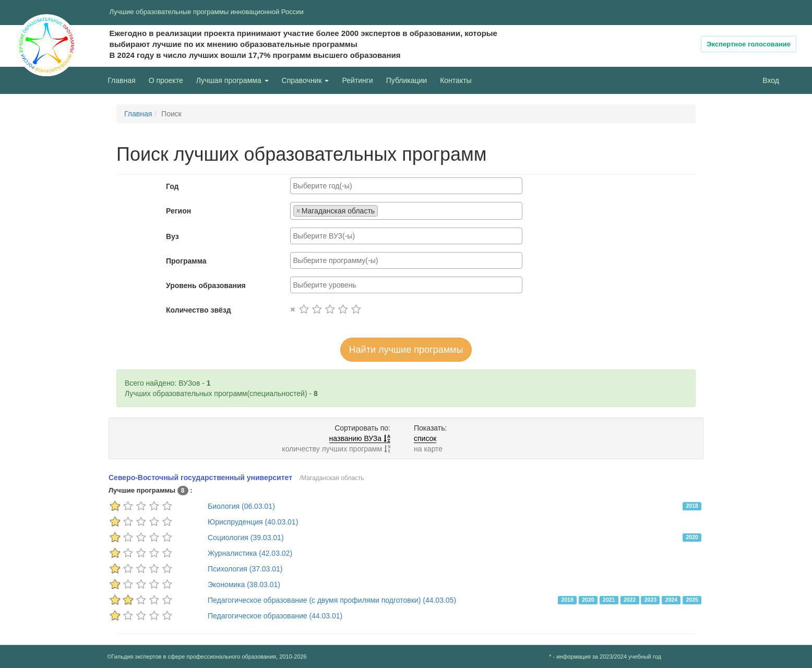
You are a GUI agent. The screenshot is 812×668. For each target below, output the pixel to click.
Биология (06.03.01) (241, 506)
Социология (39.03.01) (246, 538)
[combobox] (406, 186)
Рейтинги (357, 80)
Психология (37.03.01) (245, 569)
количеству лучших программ (336, 449)
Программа (186, 261)
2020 (692, 537)
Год (172, 186)
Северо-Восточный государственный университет (200, 478)
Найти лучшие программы (406, 350)
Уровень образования (206, 285)
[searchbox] (406, 186)
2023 (650, 600)
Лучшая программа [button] (232, 80)
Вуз (172, 236)
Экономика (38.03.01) (244, 584)
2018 (692, 506)
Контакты (456, 80)
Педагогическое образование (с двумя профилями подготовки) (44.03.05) (332, 600)
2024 (671, 600)
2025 (692, 600)
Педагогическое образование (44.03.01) (275, 616)
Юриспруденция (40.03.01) (253, 522)
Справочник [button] (306, 80)
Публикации (407, 80)
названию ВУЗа (360, 438)
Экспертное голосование (749, 44)
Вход (771, 80)
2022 (630, 600)
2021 (609, 600)
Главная (121, 80)
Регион (178, 211)
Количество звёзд (199, 310)
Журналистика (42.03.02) (250, 553)
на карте (428, 449)
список (425, 438)
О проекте (169, 80)
